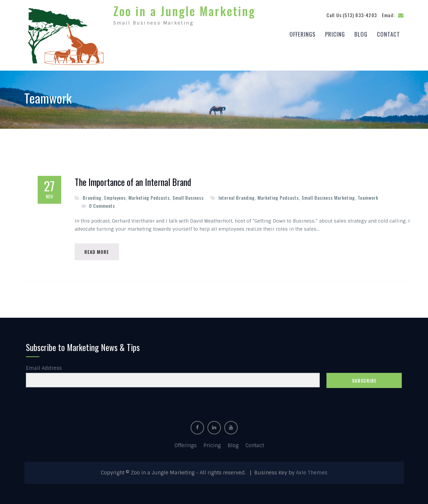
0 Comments (102, 206)
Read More (97, 252)
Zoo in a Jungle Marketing (184, 11)
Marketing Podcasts (149, 198)
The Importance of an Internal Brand (133, 182)
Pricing (335, 34)
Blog (361, 34)
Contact (388, 34)
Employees (115, 198)
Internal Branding (237, 198)
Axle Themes (312, 473)
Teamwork (368, 198)
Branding (92, 198)
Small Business (188, 198)
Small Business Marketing (328, 198)
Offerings (303, 34)
